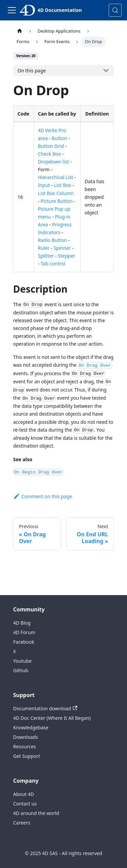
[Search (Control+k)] (115, 10)
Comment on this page (43, 496)
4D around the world (36, 813)
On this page (32, 71)
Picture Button (57, 201)
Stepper (67, 256)
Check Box (49, 154)
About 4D (24, 794)
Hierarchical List (56, 177)
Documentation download (45, 708)
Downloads (26, 737)
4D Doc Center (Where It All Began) (52, 718)
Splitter (46, 256)
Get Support (27, 756)
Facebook (24, 642)
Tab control (53, 264)
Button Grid (51, 146)
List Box (62, 185)
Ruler (44, 248)
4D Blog (22, 623)
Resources (25, 747)
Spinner (62, 248)
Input (44, 185)
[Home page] (20, 31)
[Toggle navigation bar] (12, 10)
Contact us (25, 804)
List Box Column (56, 193)
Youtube (23, 661)
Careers (22, 823)
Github (21, 670)
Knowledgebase (31, 727)
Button (59, 138)
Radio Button (52, 240)
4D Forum (24, 632)
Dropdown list (54, 162)
